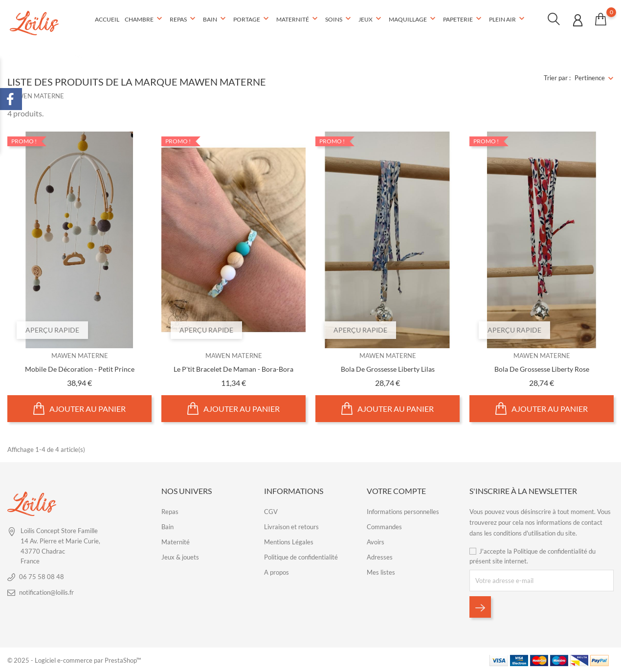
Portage (252, 19)
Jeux (371, 19)
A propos (277, 572)
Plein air (508, 19)
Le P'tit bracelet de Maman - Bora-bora (233, 369)
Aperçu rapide (53, 329)
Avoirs (376, 541)
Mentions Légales (289, 541)
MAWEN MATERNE (80, 356)
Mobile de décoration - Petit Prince (80, 369)
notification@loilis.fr (46, 592)
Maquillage (413, 19)
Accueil (107, 19)
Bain (215, 19)
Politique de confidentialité (301, 557)
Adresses (380, 557)
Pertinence (590, 78)
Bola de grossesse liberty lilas (388, 369)
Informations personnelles (403, 511)
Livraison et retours (291, 526)
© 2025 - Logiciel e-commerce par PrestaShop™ (74, 660)
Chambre (144, 19)
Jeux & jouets (180, 557)
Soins (339, 19)
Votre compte (396, 490)
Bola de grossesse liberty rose (542, 369)
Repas (184, 19)
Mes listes (381, 572)
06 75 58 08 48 (42, 576)
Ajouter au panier (79, 408)
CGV (271, 511)
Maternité (298, 19)
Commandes (384, 526)
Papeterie (463, 19)
